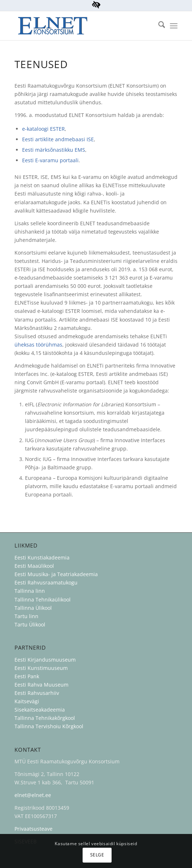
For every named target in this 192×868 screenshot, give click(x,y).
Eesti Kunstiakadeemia (42, 557)
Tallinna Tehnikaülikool (43, 599)
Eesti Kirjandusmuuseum (45, 660)
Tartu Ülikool (30, 624)
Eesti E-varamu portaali (50, 160)
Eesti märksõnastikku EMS (54, 150)
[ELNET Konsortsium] (80, 26)
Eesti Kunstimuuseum (41, 668)
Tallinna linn (30, 591)
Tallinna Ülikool (33, 608)
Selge (97, 855)
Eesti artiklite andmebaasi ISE (58, 139)
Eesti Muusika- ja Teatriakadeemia (56, 574)
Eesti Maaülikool (34, 566)
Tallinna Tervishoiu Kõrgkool (49, 726)
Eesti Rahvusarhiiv (37, 693)
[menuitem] (158, 26)
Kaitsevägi (27, 701)
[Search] (158, 26)
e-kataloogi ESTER (43, 129)
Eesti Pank (27, 676)
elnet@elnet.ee (33, 795)
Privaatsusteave (34, 829)
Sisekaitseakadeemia (40, 710)
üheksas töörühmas (38, 345)
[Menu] (174, 26)
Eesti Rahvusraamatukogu (46, 582)
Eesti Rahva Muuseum (41, 685)
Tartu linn (26, 616)
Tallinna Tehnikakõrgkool (45, 718)
